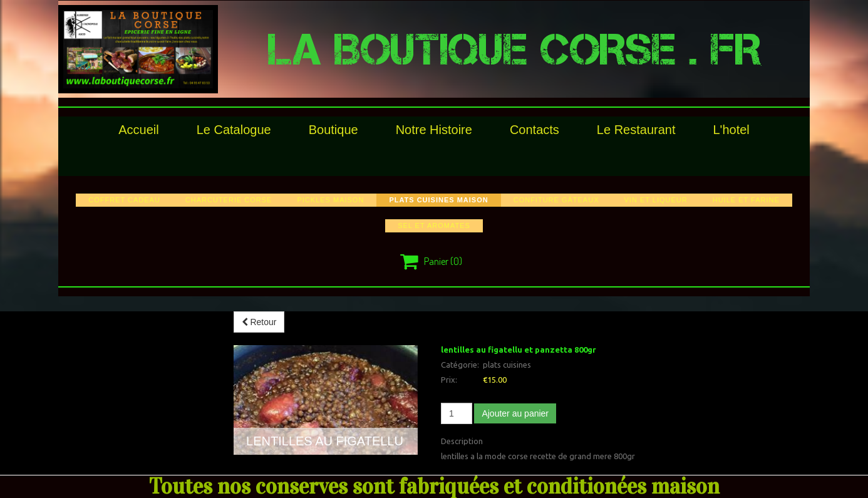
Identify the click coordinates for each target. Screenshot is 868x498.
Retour (259, 322)
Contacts (535, 130)
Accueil (138, 130)
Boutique (333, 130)
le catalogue (234, 130)
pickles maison (330, 200)
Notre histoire (434, 130)
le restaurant (636, 130)
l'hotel (731, 130)
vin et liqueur (655, 200)
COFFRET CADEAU (124, 200)
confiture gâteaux (556, 200)
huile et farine (746, 200)
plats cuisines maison (438, 200)
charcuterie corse (229, 200)
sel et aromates (434, 226)
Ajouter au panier (515, 413)
